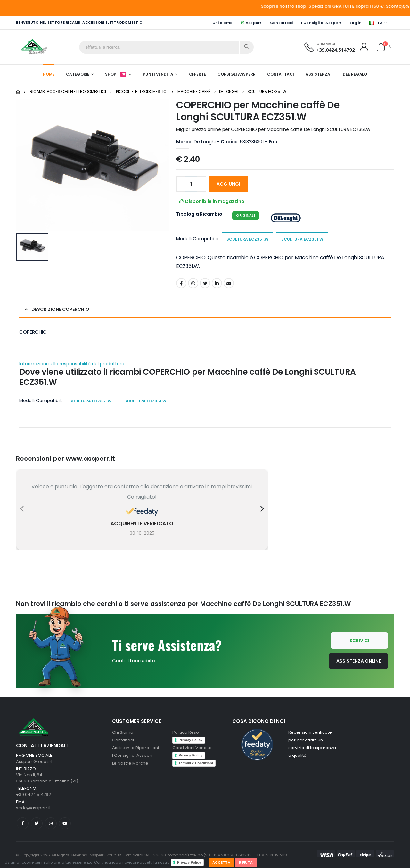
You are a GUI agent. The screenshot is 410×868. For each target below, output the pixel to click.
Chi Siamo (123, 732)
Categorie (78, 74)
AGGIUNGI (228, 184)
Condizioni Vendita (192, 748)
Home (49, 74)
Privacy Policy (189, 862)
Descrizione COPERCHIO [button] (60, 309)
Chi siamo (222, 23)
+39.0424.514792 (336, 50)
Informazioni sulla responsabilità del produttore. (72, 364)
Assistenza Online (359, 661)
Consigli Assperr (237, 74)
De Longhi (229, 91)
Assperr (251, 23)
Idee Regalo (354, 74)
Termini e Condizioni (196, 763)
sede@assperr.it (33, 808)
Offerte (197, 74)
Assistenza (318, 74)
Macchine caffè (194, 91)
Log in (356, 23)
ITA (376, 23)
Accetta (221, 862)
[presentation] (22, 509)
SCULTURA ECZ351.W (267, 91)
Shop (116, 74)
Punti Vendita (158, 74)
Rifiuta (246, 862)
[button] (381, 46)
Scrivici (359, 641)
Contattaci (282, 23)
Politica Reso (186, 732)
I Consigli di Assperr (321, 23)
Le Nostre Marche (130, 763)
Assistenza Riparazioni (135, 748)
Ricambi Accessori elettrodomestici (68, 91)
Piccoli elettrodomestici (142, 91)
